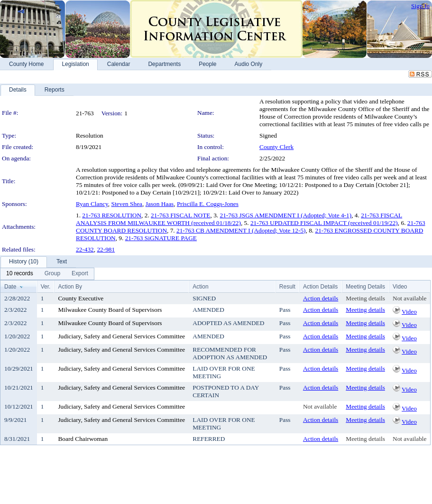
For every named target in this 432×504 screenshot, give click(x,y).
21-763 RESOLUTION (112, 215)
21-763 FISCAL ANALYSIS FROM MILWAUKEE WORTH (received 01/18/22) (239, 219)
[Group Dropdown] (52, 274)
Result (287, 287)
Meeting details (365, 298)
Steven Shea (127, 204)
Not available (409, 298)
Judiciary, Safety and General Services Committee (121, 336)
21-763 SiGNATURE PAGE (161, 238)
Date (10, 287)
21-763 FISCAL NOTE (180, 215)
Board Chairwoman (83, 439)
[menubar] (47, 274)
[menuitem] (20, 274)
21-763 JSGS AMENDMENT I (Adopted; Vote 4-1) (285, 215)
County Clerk (276, 147)
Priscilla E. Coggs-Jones (208, 204)
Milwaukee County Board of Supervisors (110, 310)
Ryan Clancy (92, 204)
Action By (70, 287)
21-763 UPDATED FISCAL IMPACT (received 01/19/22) (324, 223)
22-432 (85, 249)
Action (200, 287)
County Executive (81, 298)
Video (409, 312)
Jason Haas (160, 204)
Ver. (46, 287)
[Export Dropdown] (80, 274)
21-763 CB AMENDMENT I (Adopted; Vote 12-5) (241, 230)
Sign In (420, 6)
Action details (321, 298)
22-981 (106, 249)
